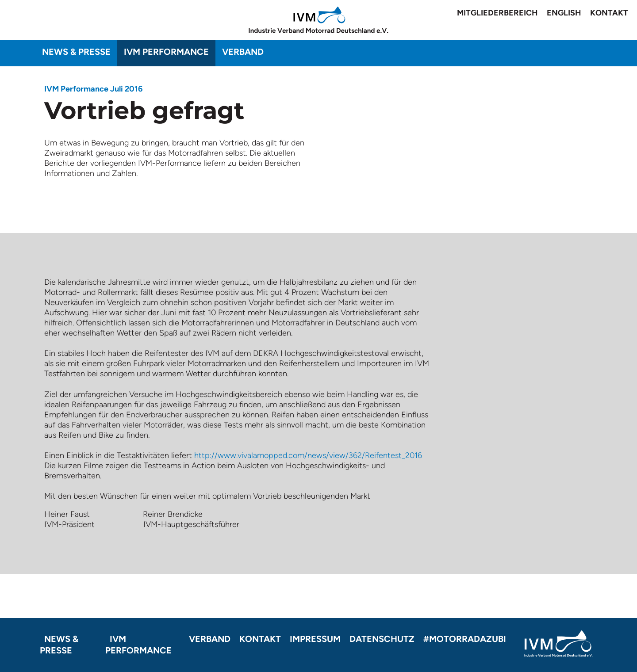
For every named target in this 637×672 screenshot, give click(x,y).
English (564, 13)
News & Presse (76, 52)
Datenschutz (382, 639)
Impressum (315, 639)
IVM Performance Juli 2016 (93, 89)
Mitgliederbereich (497, 13)
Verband (243, 52)
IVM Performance (166, 52)
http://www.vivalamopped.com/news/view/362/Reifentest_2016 (308, 455)
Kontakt (609, 13)
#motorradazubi (465, 639)
